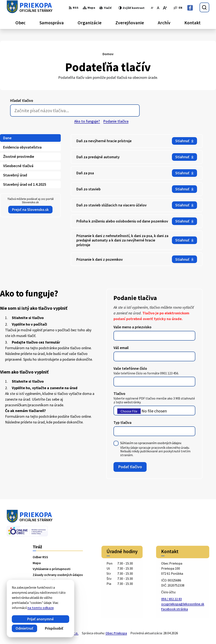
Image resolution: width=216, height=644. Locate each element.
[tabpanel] (137, 200)
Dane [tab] (7, 138)
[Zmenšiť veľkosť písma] (152, 8)
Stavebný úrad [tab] (15, 175)
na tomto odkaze (40, 608)
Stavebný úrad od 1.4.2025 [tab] (25, 184)
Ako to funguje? (87, 121)
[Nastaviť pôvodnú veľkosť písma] (158, 8)
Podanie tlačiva (116, 121)
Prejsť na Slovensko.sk (30, 209)
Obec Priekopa (116, 633)
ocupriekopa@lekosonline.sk (183, 604)
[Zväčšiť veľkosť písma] (165, 8)
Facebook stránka (175, 609)
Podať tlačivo (130, 467)
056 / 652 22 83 (171, 599)
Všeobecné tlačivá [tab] (18, 166)
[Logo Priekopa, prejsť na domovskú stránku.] (30, 7)
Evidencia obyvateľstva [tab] (22, 147)
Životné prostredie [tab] (19, 156)
